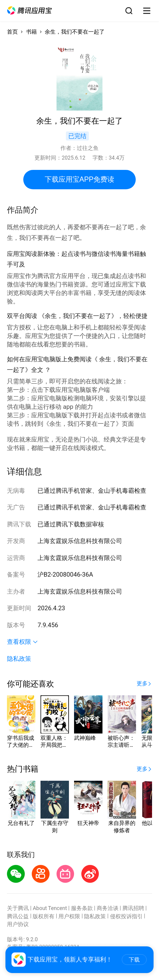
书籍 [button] (31, 32)
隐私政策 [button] (19, 659)
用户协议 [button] (18, 924)
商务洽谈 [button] (108, 908)
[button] (29, 11)
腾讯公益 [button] (18, 916)
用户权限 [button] (69, 916)
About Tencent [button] (50, 908)
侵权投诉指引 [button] (126, 916)
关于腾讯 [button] (18, 908)
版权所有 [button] (44, 916)
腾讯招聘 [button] (133, 908)
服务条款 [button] (82, 908)
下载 (134, 960)
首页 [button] (12, 32)
